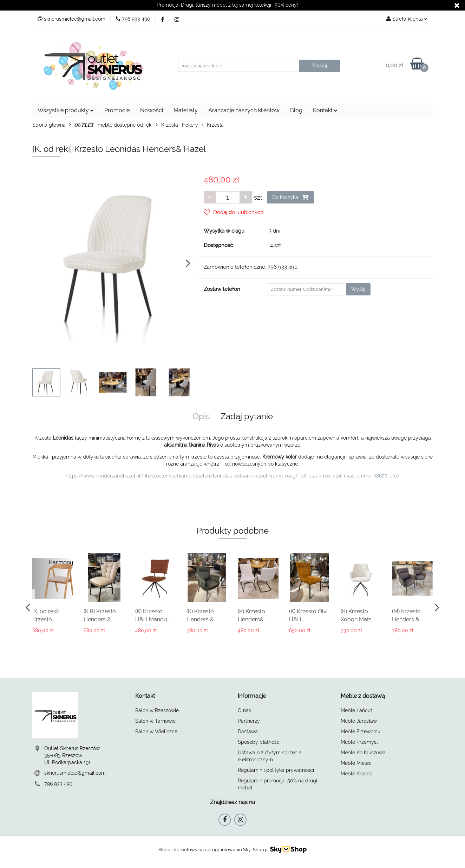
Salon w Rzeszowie (157, 710)
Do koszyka (290, 197)
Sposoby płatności (259, 742)
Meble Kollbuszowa (363, 753)
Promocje (117, 110)
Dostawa (248, 732)
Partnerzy (249, 721)
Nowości (152, 110)
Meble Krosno (356, 774)
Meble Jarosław (359, 721)
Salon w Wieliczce (156, 732)
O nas (244, 710)
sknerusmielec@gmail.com (75, 773)
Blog (296, 110)
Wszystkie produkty (66, 110)
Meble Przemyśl (359, 742)
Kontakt (325, 110)
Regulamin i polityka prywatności (276, 770)
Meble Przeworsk (360, 732)
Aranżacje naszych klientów (244, 110)
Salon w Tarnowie (155, 721)
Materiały (186, 110)
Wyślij (358, 289)
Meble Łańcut (356, 710)
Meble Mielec (356, 763)
